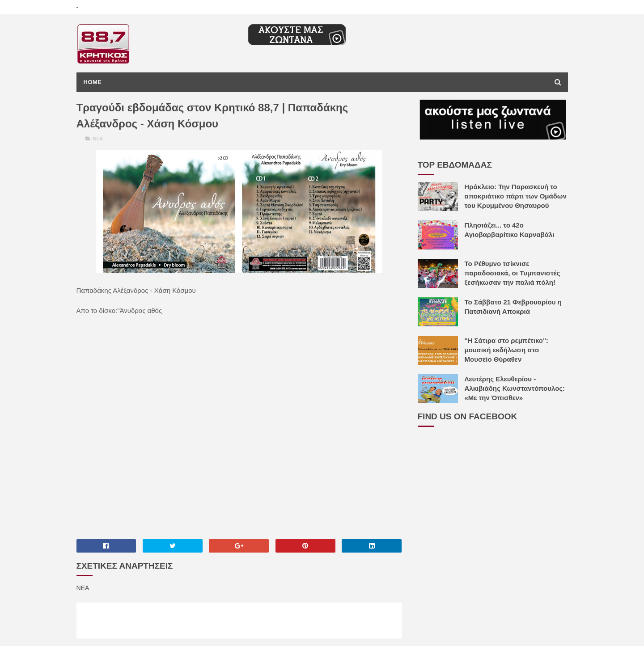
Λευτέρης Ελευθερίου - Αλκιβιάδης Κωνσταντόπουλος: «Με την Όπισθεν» (515, 388)
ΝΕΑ (98, 139)
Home (93, 82)
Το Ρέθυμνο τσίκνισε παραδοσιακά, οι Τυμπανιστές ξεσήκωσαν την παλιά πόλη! (513, 273)
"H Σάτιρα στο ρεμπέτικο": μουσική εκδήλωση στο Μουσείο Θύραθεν (507, 350)
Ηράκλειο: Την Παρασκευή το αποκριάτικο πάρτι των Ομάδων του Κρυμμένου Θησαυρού (516, 196)
